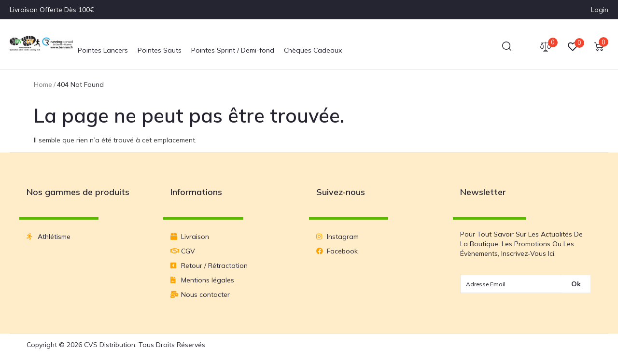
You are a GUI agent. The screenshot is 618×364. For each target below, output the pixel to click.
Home (43, 84)
